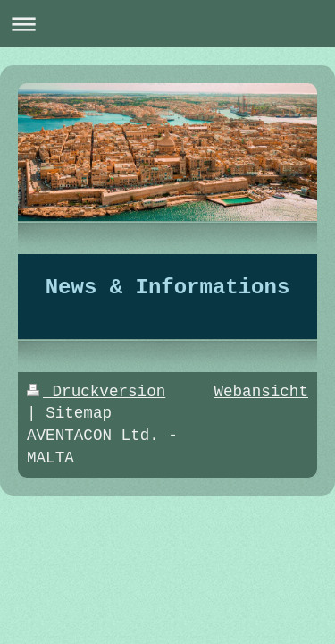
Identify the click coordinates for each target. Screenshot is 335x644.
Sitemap (79, 413)
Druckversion (96, 392)
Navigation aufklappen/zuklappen (167, 24)
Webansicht (261, 392)
